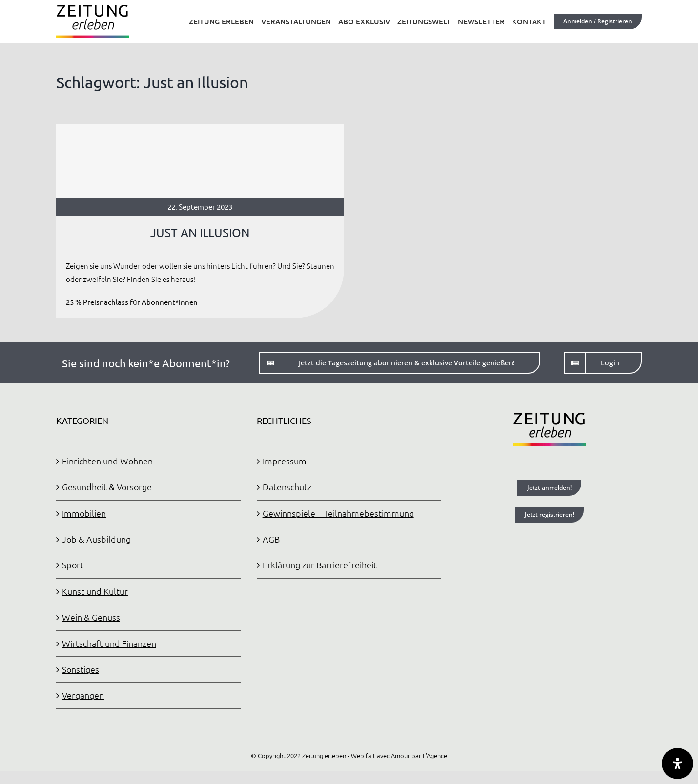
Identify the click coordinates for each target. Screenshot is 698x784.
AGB (271, 539)
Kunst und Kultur (95, 591)
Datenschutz (287, 487)
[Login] (603, 363)
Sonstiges (81, 669)
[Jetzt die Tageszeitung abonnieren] (400, 363)
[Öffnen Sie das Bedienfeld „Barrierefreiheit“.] (677, 764)
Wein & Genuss (91, 617)
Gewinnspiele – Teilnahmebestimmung (338, 513)
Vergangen (83, 695)
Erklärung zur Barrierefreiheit (320, 565)
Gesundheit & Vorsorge (107, 487)
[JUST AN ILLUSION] (200, 221)
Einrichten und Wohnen (107, 461)
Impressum (285, 461)
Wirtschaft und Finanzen (109, 643)
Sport (73, 565)
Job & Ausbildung (96, 539)
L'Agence (435, 755)
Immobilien (84, 513)
